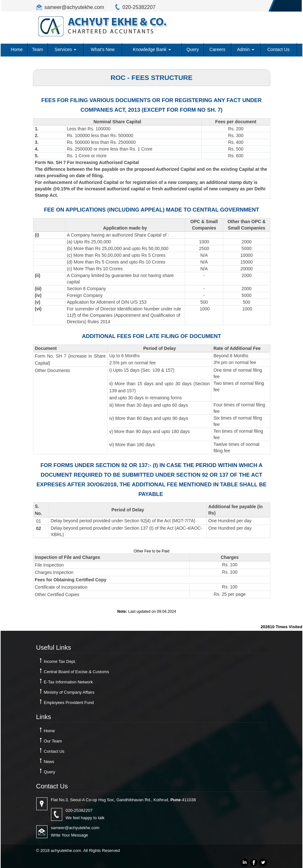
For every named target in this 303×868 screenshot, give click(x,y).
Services (65, 49)
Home (17, 49)
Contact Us (278, 49)
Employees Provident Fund (69, 703)
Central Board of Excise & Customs (77, 672)
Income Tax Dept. (60, 661)
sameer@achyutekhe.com (74, 7)
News (49, 762)
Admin (246, 49)
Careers (217, 49)
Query (193, 49)
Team (38, 49)
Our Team (53, 741)
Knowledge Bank (152, 49)
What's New (103, 49)
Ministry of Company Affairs (69, 692)
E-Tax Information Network (68, 682)
